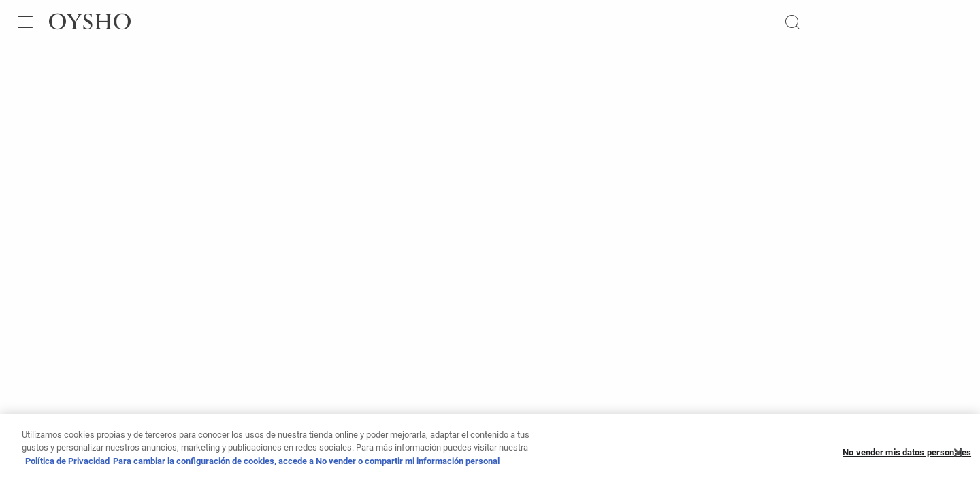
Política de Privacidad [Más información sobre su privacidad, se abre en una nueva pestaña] (67, 465)
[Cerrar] (958, 457)
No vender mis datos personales (907, 456)
